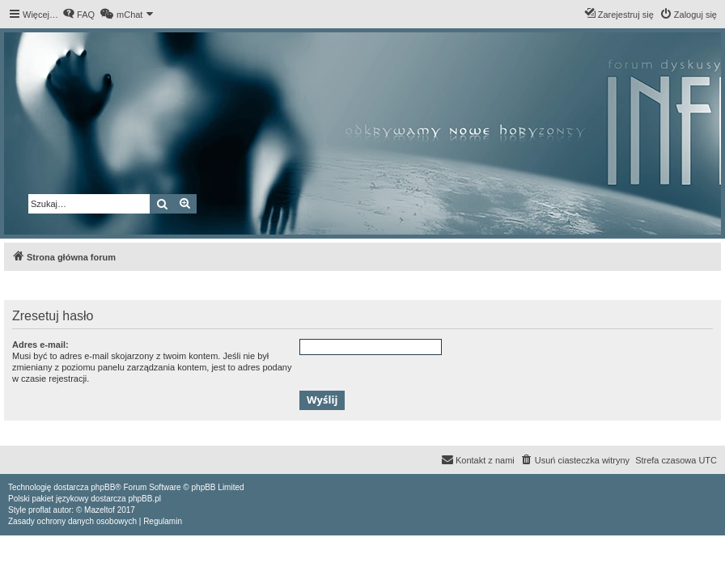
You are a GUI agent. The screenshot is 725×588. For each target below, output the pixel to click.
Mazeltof (100, 510)
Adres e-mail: (40, 345)
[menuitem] (78, 15)
